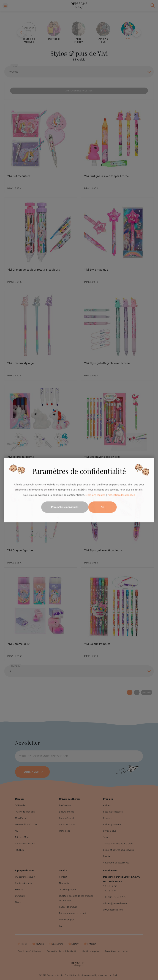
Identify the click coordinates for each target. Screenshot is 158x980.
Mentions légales (96, 495)
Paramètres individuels (65, 507)
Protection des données (121, 495)
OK (103, 507)
